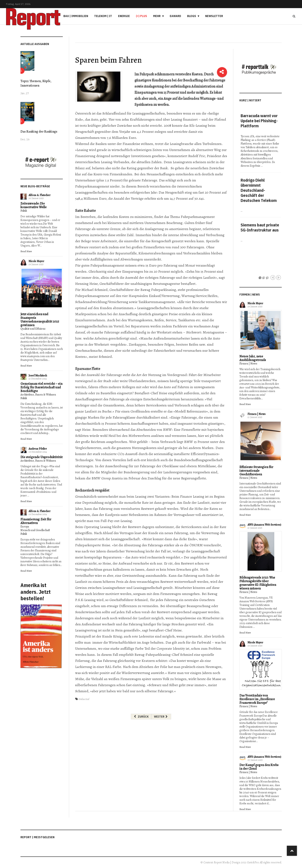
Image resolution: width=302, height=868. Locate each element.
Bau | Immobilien (76, 16)
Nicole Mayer (36, 261)
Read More (26, 251)
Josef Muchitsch (38, 376)
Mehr (157, 16)
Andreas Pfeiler (38, 449)
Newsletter (214, 16)
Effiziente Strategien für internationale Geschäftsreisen (256, 471)
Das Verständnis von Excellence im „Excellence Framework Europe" (257, 699)
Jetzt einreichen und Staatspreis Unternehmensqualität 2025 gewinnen (40, 320)
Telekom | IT (103, 16)
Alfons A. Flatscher (39, 195)
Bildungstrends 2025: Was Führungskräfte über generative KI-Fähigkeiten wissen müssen (258, 583)
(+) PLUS (141, 16)
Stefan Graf (84, 699)
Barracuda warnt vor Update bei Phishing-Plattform (259, 121)
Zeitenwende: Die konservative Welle (34, 205)
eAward (175, 16)
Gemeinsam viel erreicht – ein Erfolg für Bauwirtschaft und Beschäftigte (41, 387)
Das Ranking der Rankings (39, 132)
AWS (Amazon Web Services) (264, 525)
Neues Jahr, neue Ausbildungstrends (253, 358)
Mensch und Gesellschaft (35, 530)
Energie (124, 16)
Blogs (192, 16)
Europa (25, 527)
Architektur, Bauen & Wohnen (38, 395)
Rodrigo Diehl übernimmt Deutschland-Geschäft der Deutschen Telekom (259, 190)
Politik (24, 211)
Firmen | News (248, 364)
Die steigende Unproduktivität (42, 457)
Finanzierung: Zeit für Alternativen (36, 521)
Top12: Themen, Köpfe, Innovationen (36, 83)
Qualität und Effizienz (33, 329)
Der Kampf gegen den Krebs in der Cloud (259, 767)
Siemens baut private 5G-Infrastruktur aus (260, 227)
